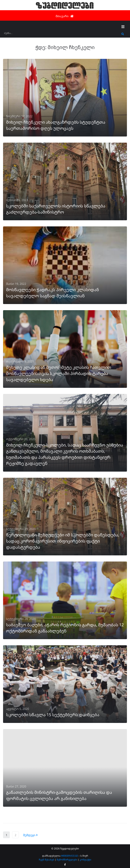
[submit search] (123, 34)
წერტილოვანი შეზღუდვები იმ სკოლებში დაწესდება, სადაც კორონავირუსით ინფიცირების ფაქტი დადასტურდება (63, 541)
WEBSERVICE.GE (69, 856)
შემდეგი (30, 835)
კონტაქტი (85, 860)
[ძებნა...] (62, 34)
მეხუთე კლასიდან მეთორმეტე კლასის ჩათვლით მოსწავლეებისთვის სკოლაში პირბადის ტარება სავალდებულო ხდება (59, 373)
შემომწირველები (67, 860)
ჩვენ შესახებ (47, 860)
